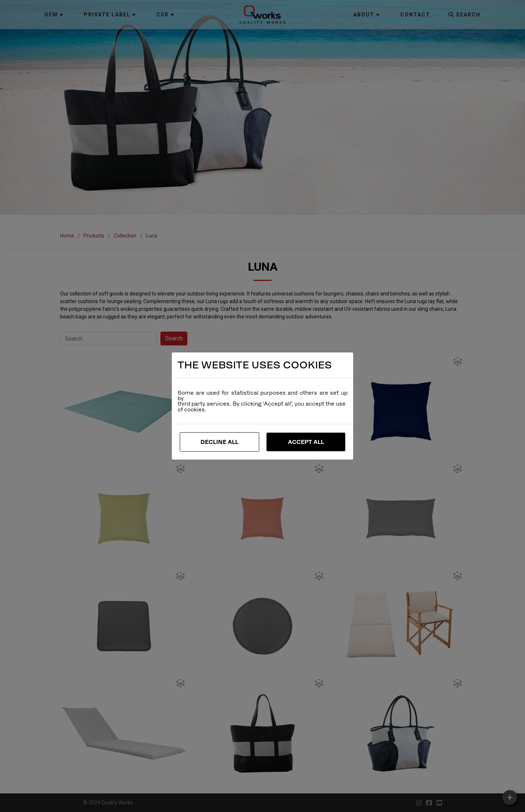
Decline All (219, 442)
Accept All (306, 442)
